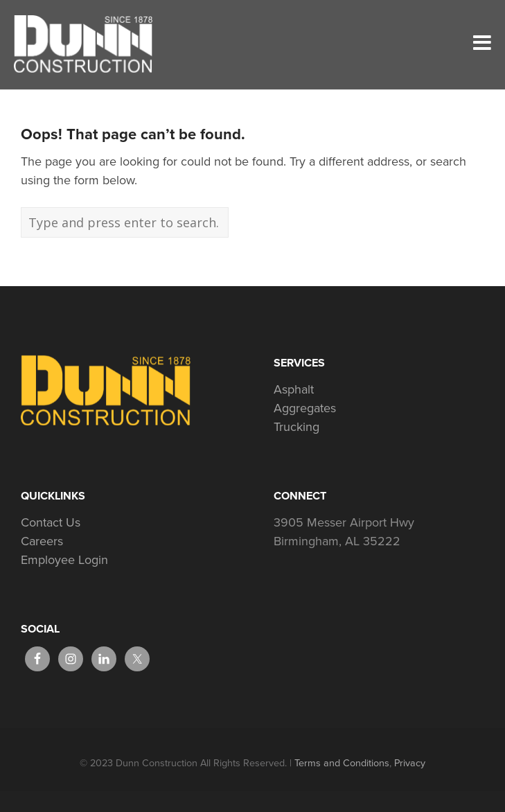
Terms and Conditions (342, 763)
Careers (42, 541)
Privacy (410, 763)
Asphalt (294, 389)
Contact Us (51, 522)
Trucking (296, 427)
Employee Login (64, 560)
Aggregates (305, 408)
